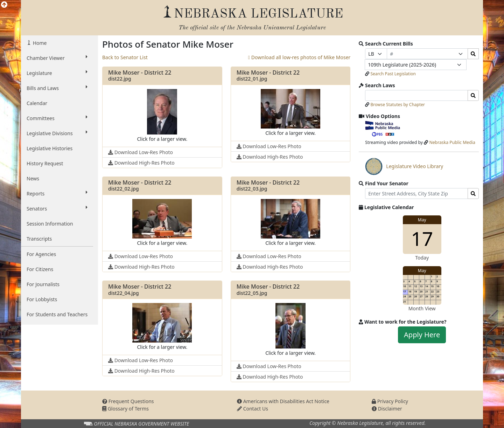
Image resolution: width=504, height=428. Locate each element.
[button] (162, 116)
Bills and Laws (57, 88)
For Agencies (41, 254)
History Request (45, 163)
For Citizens (40, 269)
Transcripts (39, 239)
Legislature (57, 73)
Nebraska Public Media (452, 142)
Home (39, 43)
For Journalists (43, 284)
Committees (57, 118)
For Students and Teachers (57, 314)
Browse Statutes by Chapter (398, 105)
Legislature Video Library (404, 166)
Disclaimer (387, 409)
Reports (57, 193)
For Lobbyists (42, 299)
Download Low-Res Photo (141, 152)
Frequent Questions (128, 401)
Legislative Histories (50, 148)
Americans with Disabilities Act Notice (283, 401)
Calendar (37, 103)
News (33, 178)
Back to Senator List (125, 57)
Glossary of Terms (125, 409)
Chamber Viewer (57, 58)
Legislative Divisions (57, 133)
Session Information (50, 224)
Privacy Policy (390, 401)
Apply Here (422, 335)
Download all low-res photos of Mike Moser (299, 57)
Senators (57, 208)
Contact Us (253, 409)
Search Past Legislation (393, 74)
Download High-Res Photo (141, 163)
